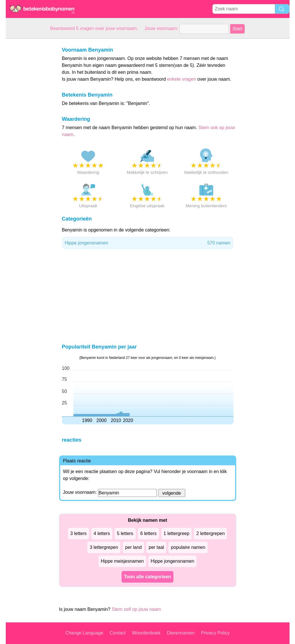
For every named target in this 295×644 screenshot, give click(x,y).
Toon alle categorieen (147, 577)
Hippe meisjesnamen (122, 561)
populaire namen (188, 547)
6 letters (149, 533)
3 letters (79, 533)
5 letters (125, 533)
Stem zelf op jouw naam (136, 609)
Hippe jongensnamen (148, 243)
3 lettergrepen (104, 547)
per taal (156, 547)
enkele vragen (182, 79)
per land (133, 547)
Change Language (84, 633)
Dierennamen (181, 633)
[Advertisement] (29, 125)
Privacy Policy (215, 633)
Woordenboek (146, 633)
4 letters (102, 533)
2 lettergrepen (210, 533)
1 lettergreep (177, 533)
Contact (118, 633)
